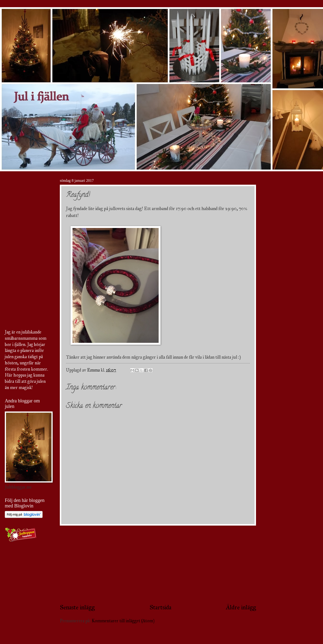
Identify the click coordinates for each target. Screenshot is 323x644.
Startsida (160, 607)
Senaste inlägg (77, 607)
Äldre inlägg (241, 607)
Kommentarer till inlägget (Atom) (123, 621)
